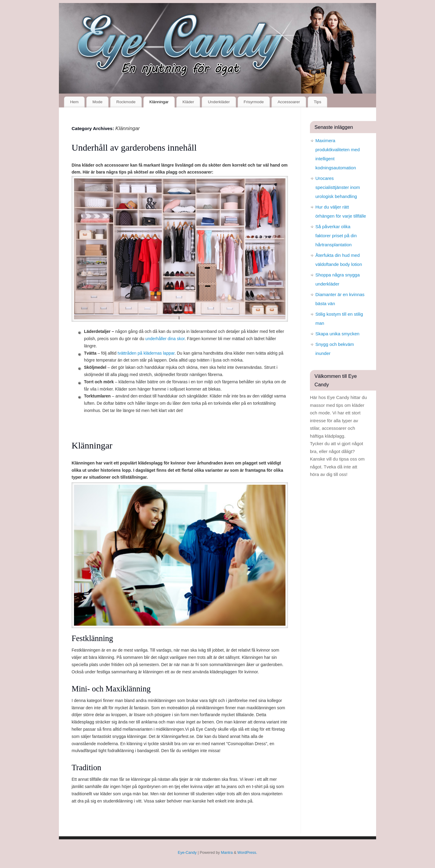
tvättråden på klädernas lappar (146, 353)
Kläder (188, 102)
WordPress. (247, 853)
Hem (74, 102)
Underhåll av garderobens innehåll (134, 147)
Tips (318, 102)
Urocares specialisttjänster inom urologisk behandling (338, 187)
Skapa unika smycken (337, 334)
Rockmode (126, 102)
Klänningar (159, 102)
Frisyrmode (254, 102)
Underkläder (219, 102)
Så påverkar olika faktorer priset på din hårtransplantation (336, 236)
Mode (97, 102)
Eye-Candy (187, 853)
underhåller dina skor (165, 339)
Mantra (227, 853)
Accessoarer (289, 102)
